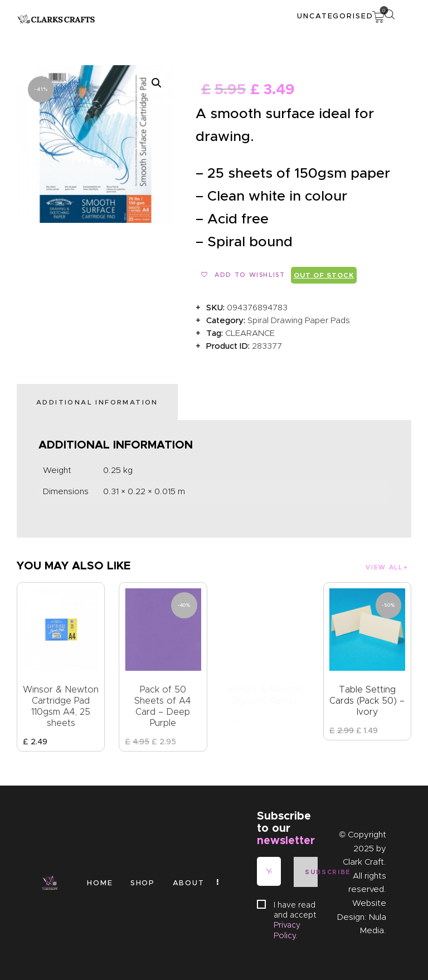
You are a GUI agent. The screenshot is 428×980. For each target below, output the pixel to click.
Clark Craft (363, 862)
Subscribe (311, 872)
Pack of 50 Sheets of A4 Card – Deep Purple (163, 706)
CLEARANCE (250, 333)
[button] (157, 83)
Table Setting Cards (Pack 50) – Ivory (367, 701)
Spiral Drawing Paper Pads (299, 320)
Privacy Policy (287, 930)
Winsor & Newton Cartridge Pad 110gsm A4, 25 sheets (61, 706)
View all (384, 567)
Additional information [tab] (97, 402)
